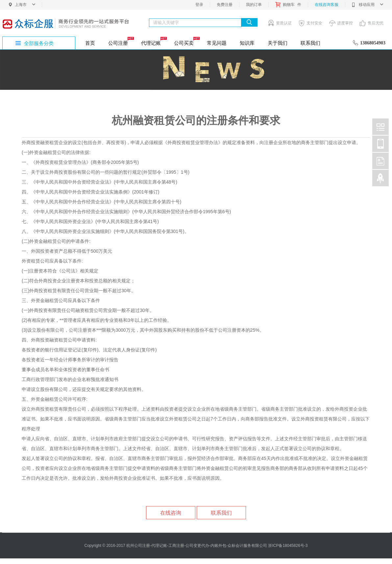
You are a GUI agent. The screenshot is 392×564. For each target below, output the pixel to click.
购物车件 (288, 5)
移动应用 (367, 5)
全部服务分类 (39, 43)
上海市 (25, 5)
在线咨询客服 (327, 5)
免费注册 (225, 5)
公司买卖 (186, 41)
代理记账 (153, 41)
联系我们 (310, 43)
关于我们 (278, 43)
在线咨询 (171, 513)
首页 (90, 43)
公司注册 (121, 41)
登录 (199, 5)
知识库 (247, 43)
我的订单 (254, 5)
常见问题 (217, 43)
